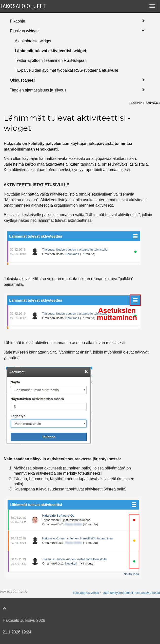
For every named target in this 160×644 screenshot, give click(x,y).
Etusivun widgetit (25, 31)
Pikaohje (17, 21)
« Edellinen (135, 103)
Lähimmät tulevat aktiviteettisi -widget (50, 51)
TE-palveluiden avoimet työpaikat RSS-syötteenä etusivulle (67, 70)
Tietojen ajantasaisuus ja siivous (38, 90)
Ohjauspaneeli (22, 80)
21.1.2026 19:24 (17, 632)
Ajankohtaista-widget (33, 41)
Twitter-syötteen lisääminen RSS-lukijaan (51, 60)
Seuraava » (153, 103)
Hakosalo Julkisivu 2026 (24, 620)
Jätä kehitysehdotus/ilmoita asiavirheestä (131, 593)
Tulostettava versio (86, 593)
